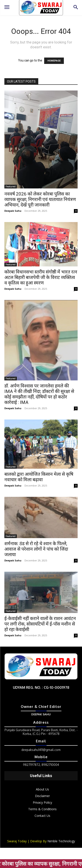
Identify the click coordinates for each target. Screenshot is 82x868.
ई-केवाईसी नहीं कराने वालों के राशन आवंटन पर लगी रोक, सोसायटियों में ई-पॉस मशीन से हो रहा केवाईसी (40, 624)
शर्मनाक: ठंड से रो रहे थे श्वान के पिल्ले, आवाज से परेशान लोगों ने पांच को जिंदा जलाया (36, 549)
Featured (11, 186)
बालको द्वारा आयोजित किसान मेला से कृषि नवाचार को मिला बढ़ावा (39, 477)
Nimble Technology (61, 841)
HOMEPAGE (54, 61)
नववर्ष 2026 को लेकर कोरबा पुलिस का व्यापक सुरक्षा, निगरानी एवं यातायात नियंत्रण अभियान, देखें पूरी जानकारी (40, 199)
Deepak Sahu (13, 211)
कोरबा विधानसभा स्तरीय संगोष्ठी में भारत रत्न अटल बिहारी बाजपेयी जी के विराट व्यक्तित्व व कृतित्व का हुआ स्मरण (41, 277)
